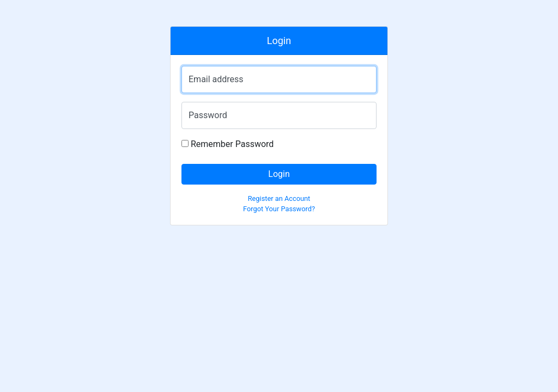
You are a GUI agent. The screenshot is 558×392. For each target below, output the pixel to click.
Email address (216, 79)
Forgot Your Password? (279, 209)
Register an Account (279, 198)
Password (208, 115)
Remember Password (228, 144)
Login (279, 174)
